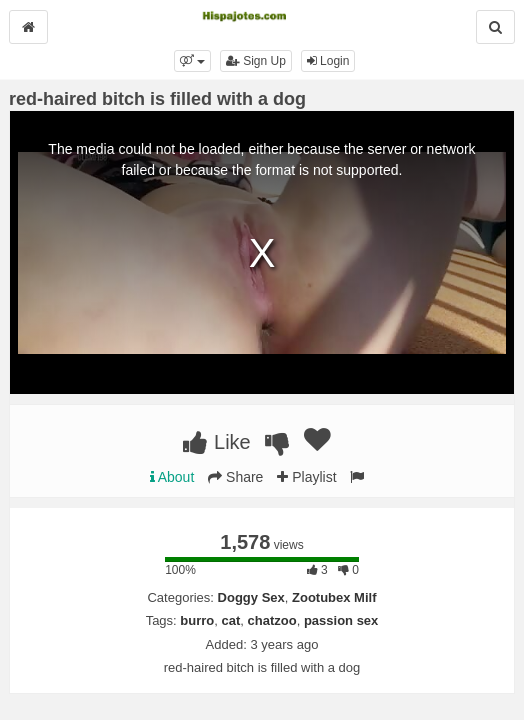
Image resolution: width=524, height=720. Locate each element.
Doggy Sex (251, 597)
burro (197, 620)
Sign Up (256, 61)
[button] (192, 61)
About (172, 477)
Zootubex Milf (334, 597)
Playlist (306, 477)
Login (328, 61)
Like (216, 442)
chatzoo (272, 620)
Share (235, 477)
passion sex (341, 620)
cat (231, 620)
